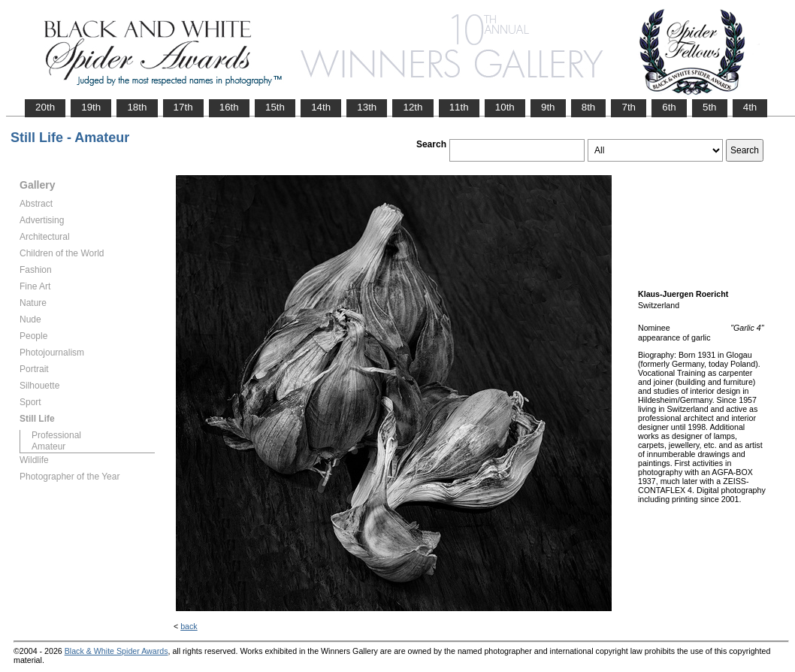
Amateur (48, 446)
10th (505, 107)
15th (275, 107)
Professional (56, 435)
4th (750, 107)
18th (137, 107)
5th (710, 107)
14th (321, 107)
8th (589, 107)
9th (548, 107)
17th (183, 107)
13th (367, 107)
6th (669, 107)
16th (229, 107)
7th (629, 107)
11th (459, 107)
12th (413, 107)
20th (45, 107)
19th (91, 107)
